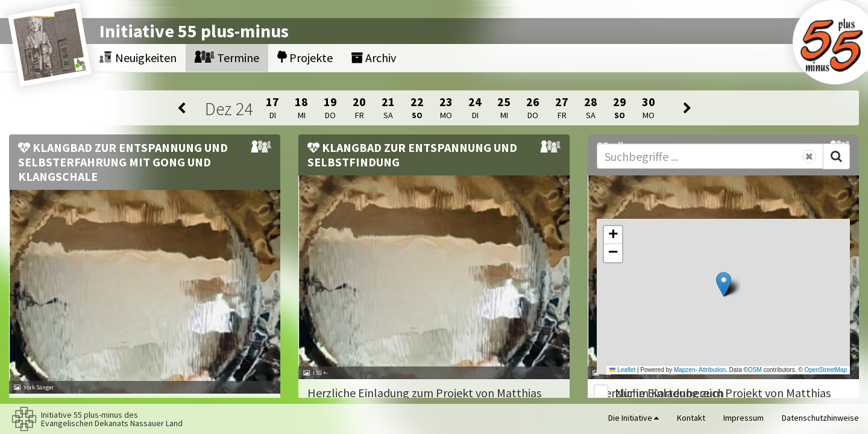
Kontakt (691, 418)
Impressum (744, 418)
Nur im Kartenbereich (669, 393)
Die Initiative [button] (634, 418)
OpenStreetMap (826, 370)
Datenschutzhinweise (820, 418)
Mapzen (685, 370)
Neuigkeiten (138, 58)
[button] (724, 284)
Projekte (305, 58)
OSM (755, 370)
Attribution (712, 370)
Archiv (373, 58)
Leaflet (622, 370)
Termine (227, 58)
